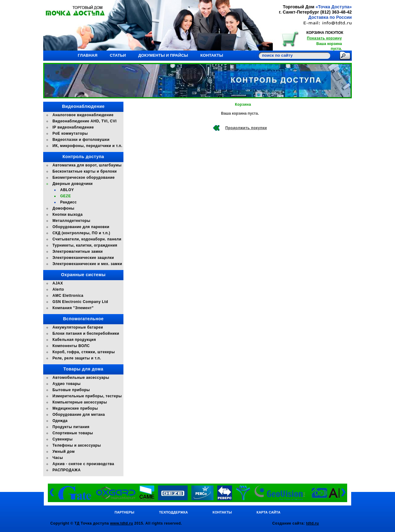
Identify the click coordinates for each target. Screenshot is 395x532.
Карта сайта (268, 512)
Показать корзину (324, 38)
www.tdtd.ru (122, 523)
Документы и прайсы (163, 55)
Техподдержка (173, 512)
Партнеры (124, 512)
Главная (88, 55)
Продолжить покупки (246, 128)
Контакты (212, 55)
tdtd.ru (313, 523)
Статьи (118, 55)
